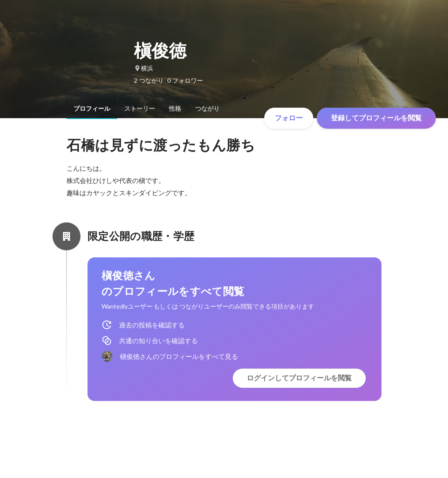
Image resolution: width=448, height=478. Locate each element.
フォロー (289, 118)
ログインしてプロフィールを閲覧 (299, 378)
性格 (175, 109)
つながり (207, 109)
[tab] (92, 109)
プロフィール (92, 109)
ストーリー (140, 109)
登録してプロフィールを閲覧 (376, 118)
